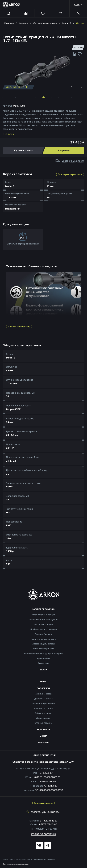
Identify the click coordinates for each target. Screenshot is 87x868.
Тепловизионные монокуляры (43, 620)
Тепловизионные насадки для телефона (43, 653)
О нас (43, 682)
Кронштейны (43, 658)
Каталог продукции (44, 609)
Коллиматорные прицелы (43, 639)
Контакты (43, 743)
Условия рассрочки (43, 708)
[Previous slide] (73, 87)
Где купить (43, 729)
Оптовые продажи (43, 723)
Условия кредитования (43, 703)
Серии (44, 670)
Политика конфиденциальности (16, 864)
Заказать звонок (43, 803)
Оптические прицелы (45, 23)
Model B (67, 23)
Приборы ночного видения (44, 629)
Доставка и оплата (43, 699)
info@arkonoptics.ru (43, 834)
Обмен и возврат (43, 713)
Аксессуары (44, 663)
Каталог (24, 23)
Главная (9, 23)
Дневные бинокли (43, 634)
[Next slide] (79, 87)
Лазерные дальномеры (44, 644)
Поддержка (43, 688)
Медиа (43, 736)
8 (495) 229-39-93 (49, 821)
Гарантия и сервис (43, 694)
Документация (43, 718)
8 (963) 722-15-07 (48, 824)
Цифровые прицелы (43, 624)
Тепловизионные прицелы (43, 615)
